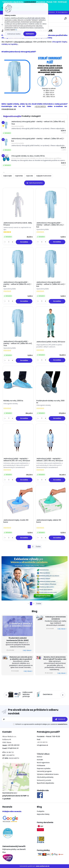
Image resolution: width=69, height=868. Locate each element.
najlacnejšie (7, 176)
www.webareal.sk (43, 866)
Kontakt (40, 760)
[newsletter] (60, 719)
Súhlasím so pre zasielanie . (41, 724)
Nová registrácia (63, 12)
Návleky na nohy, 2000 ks (13, 401)
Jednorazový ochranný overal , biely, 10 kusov (18, 224)
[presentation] (6, 695)
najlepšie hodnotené (44, 176)
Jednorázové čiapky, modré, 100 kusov (16, 521)
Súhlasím (30, 34)
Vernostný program (44, 771)
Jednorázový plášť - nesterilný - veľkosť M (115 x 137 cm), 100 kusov (17, 460)
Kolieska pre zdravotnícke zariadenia (56, 618)
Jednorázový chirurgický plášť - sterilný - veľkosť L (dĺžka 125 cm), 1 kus (50, 225)
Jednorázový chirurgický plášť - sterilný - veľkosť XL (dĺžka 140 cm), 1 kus (51, 284)
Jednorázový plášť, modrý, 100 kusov (51, 342)
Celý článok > (27, 650)
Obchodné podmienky (45, 777)
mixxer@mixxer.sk (9, 109)
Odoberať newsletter (34, 712)
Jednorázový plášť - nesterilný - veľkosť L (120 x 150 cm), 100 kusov (50, 460)
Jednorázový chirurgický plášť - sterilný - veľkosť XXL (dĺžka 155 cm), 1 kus (18, 343)
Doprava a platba (44, 768)
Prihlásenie (51, 12)
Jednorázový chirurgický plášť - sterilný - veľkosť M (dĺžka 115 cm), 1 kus (17, 284)
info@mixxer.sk (13, 748)
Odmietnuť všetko (14, 34)
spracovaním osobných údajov (36, 724)
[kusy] (9, 242)
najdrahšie (19, 176)
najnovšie (29, 176)
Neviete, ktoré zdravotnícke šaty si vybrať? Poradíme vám (55, 658)
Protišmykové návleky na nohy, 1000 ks (50, 402)
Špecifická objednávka (45, 783)
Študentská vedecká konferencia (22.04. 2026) (18, 639)
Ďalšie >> (38, 547)
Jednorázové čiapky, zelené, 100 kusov (49, 521)
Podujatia (41, 811)
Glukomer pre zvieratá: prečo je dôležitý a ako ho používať (21, 658)
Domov (40, 757)
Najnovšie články (43, 814)
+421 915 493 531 (13, 745)
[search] (66, 18)
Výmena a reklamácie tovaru (48, 774)
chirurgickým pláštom (23, 42)
